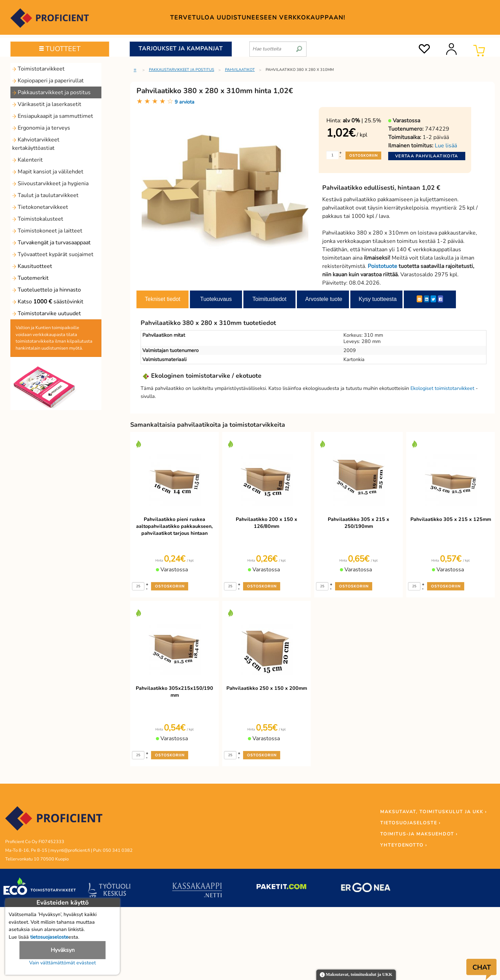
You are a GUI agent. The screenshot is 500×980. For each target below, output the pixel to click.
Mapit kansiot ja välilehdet (48, 172)
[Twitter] (433, 299)
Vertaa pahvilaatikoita (427, 156)
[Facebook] (440, 299)
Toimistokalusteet (38, 219)
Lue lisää (446, 146)
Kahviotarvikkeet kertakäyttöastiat (36, 144)
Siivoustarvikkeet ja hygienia (50, 183)
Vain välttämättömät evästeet (62, 963)
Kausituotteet (32, 266)
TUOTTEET (60, 49)
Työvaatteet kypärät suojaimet (53, 254)
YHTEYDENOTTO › (404, 845)
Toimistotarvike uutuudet (47, 313)
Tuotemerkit (30, 278)
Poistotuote (382, 266)
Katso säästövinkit (48, 302)
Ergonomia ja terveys (41, 128)
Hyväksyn (63, 950)
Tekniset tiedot (162, 299)
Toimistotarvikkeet (38, 69)
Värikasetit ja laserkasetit (47, 104)
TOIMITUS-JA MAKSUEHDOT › (419, 834)
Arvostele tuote (324, 299)
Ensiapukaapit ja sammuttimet (53, 116)
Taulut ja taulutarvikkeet (45, 195)
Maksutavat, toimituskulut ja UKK (356, 975)
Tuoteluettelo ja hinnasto (47, 290)
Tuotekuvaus (216, 299)
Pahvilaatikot (240, 70)
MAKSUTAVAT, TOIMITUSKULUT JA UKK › (434, 812)
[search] (299, 46)
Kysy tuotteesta (378, 299)
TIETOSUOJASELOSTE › (410, 823)
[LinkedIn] (427, 299)
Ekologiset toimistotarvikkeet (442, 388)
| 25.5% (362, 121)
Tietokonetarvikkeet (40, 207)
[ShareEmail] (419, 299)
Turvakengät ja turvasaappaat (51, 243)
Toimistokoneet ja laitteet (47, 231)
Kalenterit (27, 160)
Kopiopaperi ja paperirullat (48, 81)
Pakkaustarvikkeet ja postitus (51, 92)
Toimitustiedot (269, 299)
